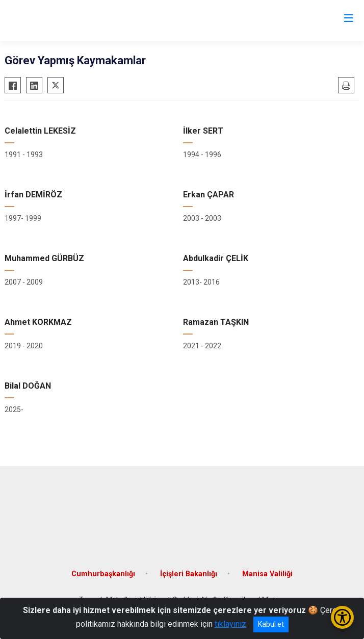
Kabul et (271, 624)
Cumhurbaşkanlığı (103, 574)
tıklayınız (230, 624)
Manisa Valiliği (267, 574)
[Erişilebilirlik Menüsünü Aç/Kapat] (342, 617)
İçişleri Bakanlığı (189, 574)
